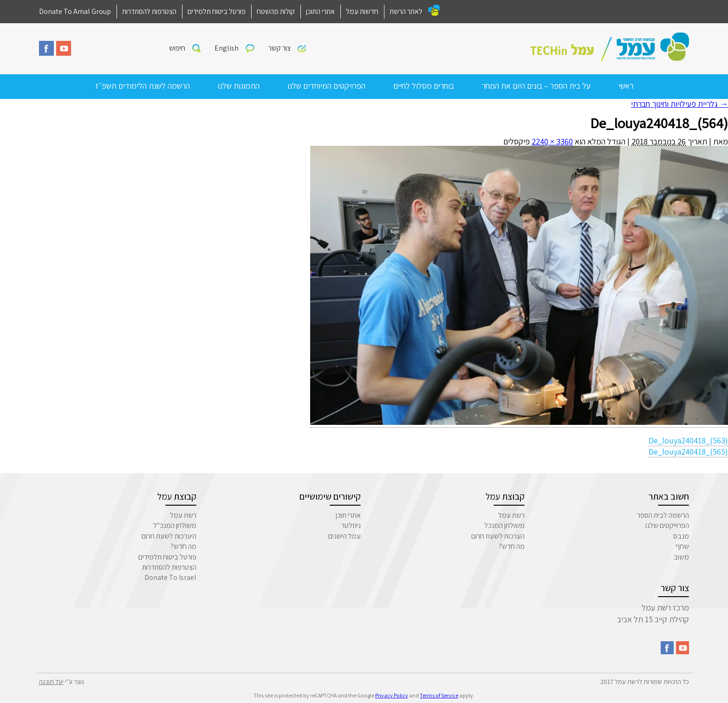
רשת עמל (511, 515)
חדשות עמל (362, 11)
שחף (682, 546)
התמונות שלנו (239, 86)
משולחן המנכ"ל (175, 525)
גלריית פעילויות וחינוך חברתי (679, 104)
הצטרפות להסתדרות (149, 11)
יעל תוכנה (51, 682)
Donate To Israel (170, 577)
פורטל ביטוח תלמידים (217, 11)
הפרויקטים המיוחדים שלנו (326, 86)
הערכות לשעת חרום (498, 536)
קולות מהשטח (276, 11)
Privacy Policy (392, 695)
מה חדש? (512, 546)
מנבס (681, 536)
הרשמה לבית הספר (663, 515)
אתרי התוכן (320, 11)
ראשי (626, 86)
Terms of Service (439, 695)
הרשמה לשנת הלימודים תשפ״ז (143, 86)
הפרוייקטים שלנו (667, 525)
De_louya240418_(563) (688, 440)
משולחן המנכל (504, 525)
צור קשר (279, 48)
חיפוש (177, 48)
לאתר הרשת (406, 11)
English (227, 48)
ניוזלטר (351, 525)
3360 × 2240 (552, 141)
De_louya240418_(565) (688, 452)
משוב (681, 557)
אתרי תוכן (348, 515)
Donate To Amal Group (75, 11)
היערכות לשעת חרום (169, 536)
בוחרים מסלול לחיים (424, 86)
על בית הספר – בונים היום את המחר (536, 86)
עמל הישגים (344, 536)
